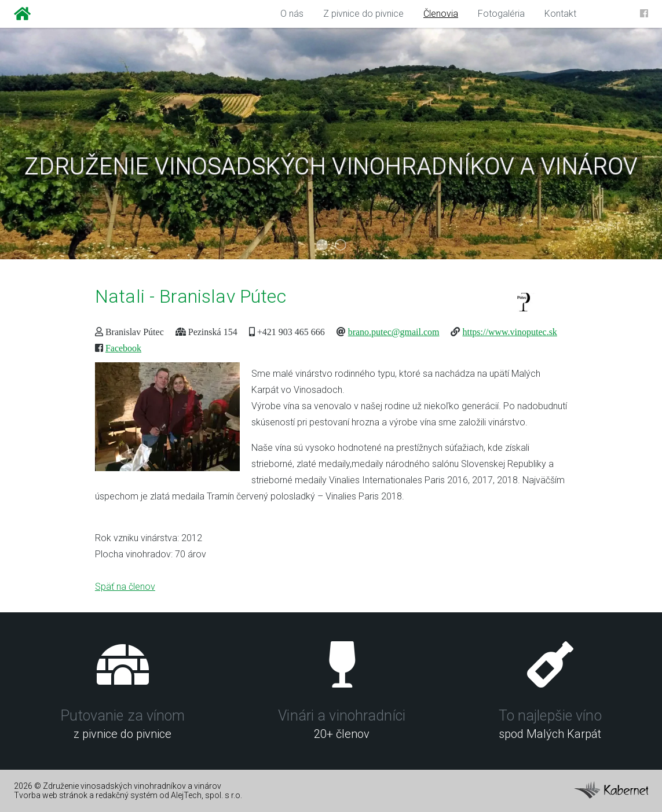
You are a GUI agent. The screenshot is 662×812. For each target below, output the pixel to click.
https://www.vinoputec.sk (509, 332)
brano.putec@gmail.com (394, 332)
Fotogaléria (501, 14)
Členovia (441, 14)
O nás (292, 14)
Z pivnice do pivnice (363, 14)
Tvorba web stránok (51, 795)
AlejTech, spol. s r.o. (206, 795)
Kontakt (560, 14)
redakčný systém (127, 795)
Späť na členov (125, 587)
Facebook (123, 348)
